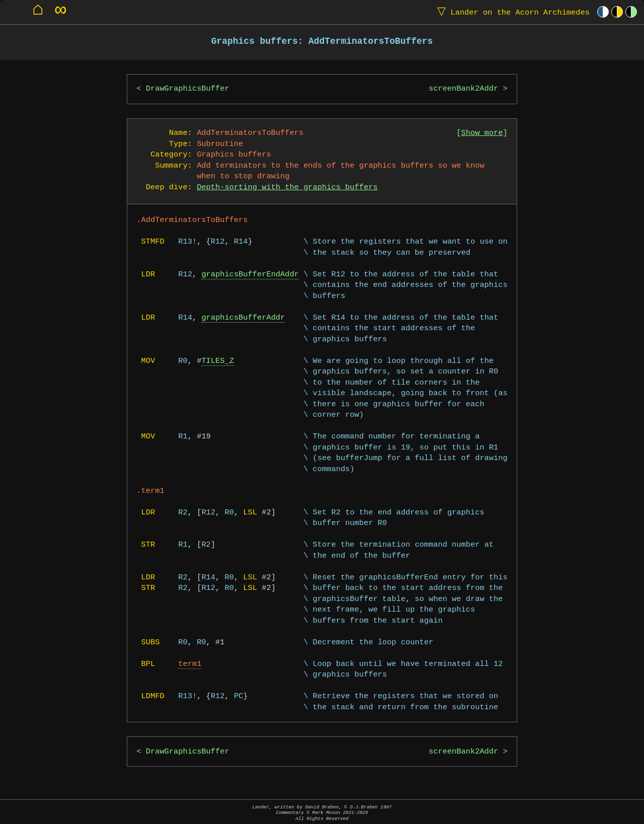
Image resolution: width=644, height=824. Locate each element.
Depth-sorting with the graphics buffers (287, 188)
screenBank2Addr (463, 89)
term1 (190, 664)
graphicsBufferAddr (243, 318)
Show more (482, 133)
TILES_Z (218, 361)
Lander (511, 12)
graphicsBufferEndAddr (250, 275)
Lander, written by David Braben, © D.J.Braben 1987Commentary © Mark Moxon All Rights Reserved (322, 813)
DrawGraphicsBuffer (188, 89)
